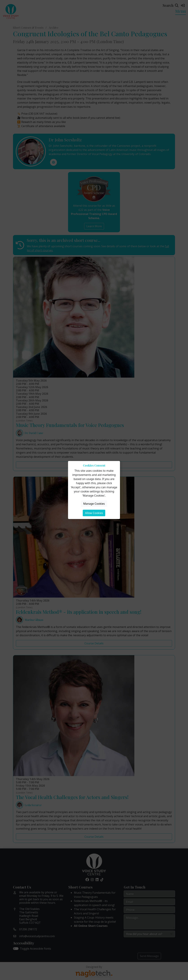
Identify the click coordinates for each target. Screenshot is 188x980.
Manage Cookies (94, 504)
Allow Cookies (94, 513)
